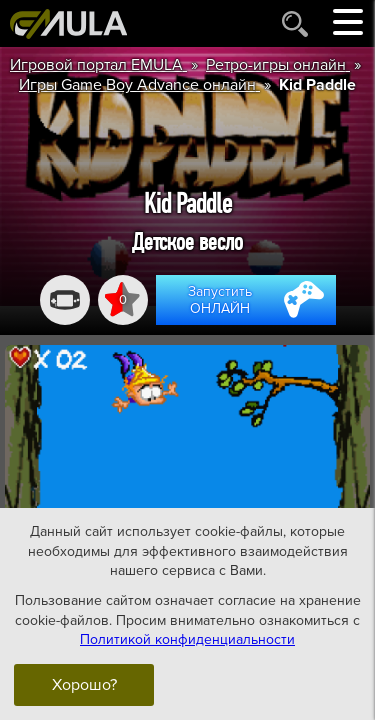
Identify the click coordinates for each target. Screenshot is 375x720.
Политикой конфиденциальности (187, 639)
